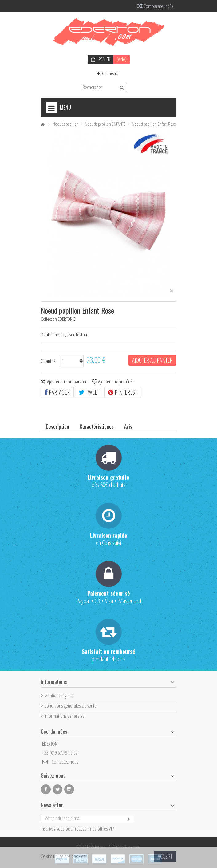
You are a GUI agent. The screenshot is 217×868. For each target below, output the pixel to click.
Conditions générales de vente (70, 706)
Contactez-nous (65, 762)
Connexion (108, 73)
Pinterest (123, 392)
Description (57, 426)
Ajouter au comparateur (68, 381)
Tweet (89, 392)
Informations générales (64, 716)
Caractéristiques (97, 426)
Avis (128, 426)
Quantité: (49, 361)
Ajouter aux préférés (116, 381)
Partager (57, 392)
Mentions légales (59, 695)
